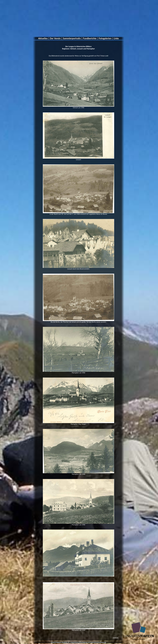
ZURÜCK (115, 638)
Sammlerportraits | (73, 38)
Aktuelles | (44, 38)
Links (116, 38)
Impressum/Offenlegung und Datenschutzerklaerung (88, 642)
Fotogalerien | (106, 38)
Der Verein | (56, 38)
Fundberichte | (91, 38)
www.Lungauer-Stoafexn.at (60, 642)
